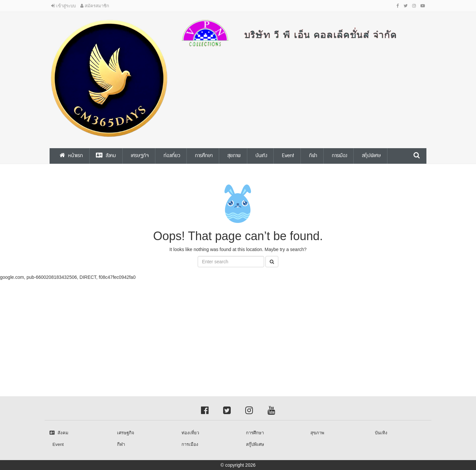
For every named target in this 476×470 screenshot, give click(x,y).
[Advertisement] (198, 327)
